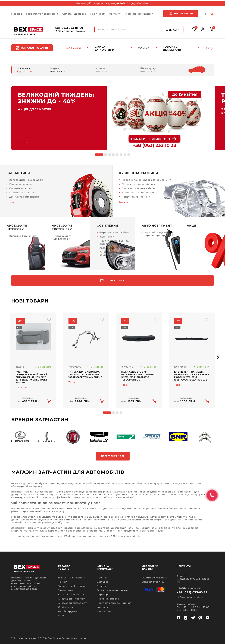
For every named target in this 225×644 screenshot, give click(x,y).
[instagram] (186, 618)
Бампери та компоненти (138, 192)
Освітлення (66, 607)
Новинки (74, 48)
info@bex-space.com (190, 588)
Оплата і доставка (74, 14)
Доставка (103, 582)
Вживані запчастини (104, 48)
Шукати (173, 30)
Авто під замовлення (139, 14)
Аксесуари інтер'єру (71, 599)
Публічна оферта (108, 599)
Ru (204, 14)
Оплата (101, 586)
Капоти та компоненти (137, 197)
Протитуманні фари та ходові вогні (114, 242)
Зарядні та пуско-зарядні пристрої (156, 234)
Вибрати (56, 72)
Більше (11, 202)
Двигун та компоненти (24, 197)
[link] (107, 118)
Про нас (17, 14)
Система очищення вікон (138, 188)
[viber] (200, 618)
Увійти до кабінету (155, 578)
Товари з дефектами (172, 48)
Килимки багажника (23, 236)
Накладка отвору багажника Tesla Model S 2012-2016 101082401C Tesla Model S (138, 376)
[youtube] (208, 618)
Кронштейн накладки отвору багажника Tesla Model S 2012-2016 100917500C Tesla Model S (192, 376)
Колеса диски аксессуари (26, 180)
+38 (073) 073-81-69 (69, 28)
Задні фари (107, 237)
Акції (210, 48)
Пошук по (181, 14)
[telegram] (193, 618)
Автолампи (107, 248)
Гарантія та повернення (42, 14)
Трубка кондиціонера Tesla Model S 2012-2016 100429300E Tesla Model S (85, 374)
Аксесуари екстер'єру (72, 603)
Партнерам (98, 14)
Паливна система (21, 184)
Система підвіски (21, 188)
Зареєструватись (153, 582)
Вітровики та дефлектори (63, 237)
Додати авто (26, 71)
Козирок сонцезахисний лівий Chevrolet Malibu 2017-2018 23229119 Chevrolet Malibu (32, 377)
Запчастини (66, 590)
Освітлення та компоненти (109, 253)
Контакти (115, 14)
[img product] (33, 337)
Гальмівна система (22, 192)
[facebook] (179, 618)
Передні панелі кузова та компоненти (147, 180)
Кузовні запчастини (71, 594)
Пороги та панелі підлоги (139, 184)
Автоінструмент (68, 611)
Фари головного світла (114, 232)
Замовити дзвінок (70, 31)
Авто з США (104, 611)
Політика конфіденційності (115, 603)
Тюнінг (144, 48)
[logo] (29, 29)
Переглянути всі (113, 456)
